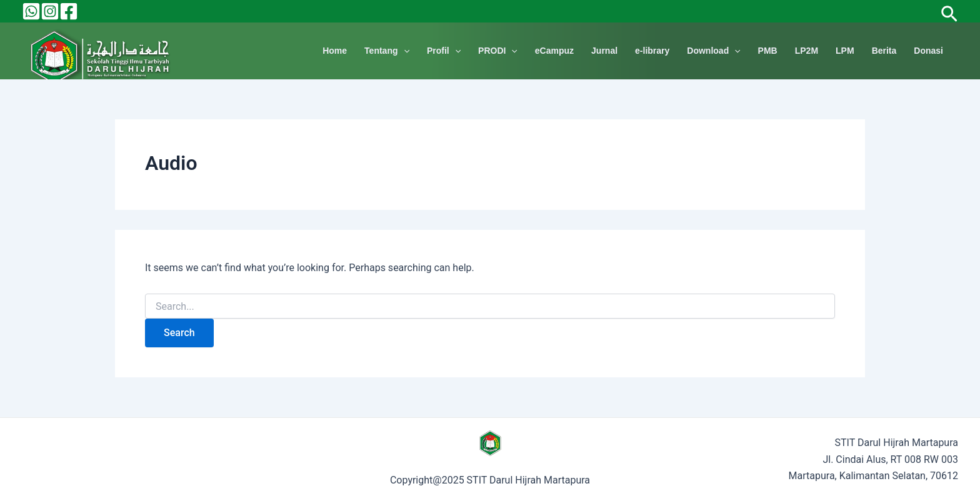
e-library (652, 51)
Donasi (928, 51)
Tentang (387, 51)
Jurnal (604, 51)
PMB (768, 51)
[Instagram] (50, 11)
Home (335, 51)
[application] (404, 51)
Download (713, 51)
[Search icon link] (949, 11)
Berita (884, 51)
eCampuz (554, 51)
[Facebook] (69, 11)
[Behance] (31, 11)
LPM (845, 51)
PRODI (498, 51)
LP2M (807, 51)
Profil (444, 51)
